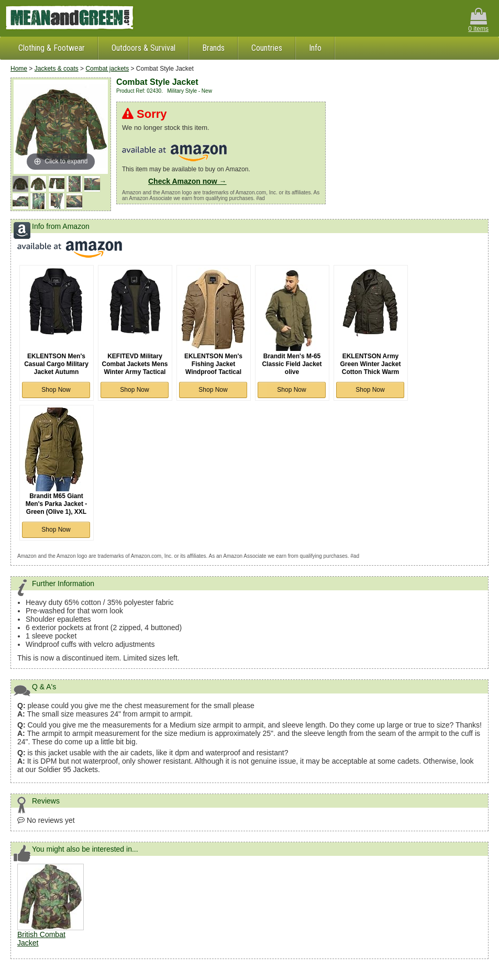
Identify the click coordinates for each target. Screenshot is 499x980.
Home (19, 69)
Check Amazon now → (187, 181)
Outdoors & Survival (143, 48)
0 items (478, 20)
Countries (267, 48)
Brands (213, 48)
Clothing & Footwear (52, 48)
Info (315, 48)
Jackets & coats (57, 69)
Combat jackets (107, 69)
